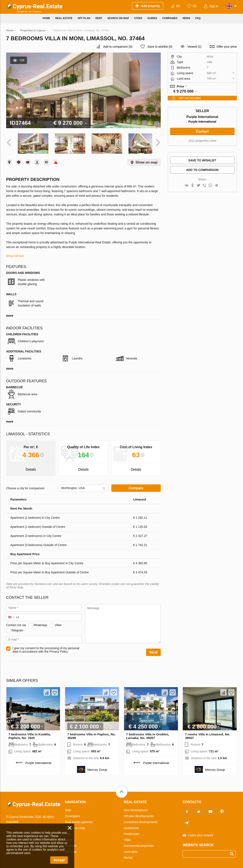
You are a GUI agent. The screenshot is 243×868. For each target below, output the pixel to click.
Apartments (131, 826)
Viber (58, 623)
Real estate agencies (79, 820)
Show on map (147, 161)
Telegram (17, 629)
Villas (127, 838)
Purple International (202, 122)
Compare (136, 487)
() (178, 6)
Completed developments (141, 820)
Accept (59, 860)
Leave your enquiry (200, 833)
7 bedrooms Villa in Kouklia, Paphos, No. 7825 (30, 734)
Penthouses (132, 832)
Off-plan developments (139, 814)
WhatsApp (40, 623)
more (10, 314)
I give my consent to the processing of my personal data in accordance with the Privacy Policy (46, 648)
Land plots (131, 850)
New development (136, 808)
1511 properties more (202, 141)
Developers (72, 814)
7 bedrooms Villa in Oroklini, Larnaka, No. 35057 (148, 734)
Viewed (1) (195, 47)
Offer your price (227, 47)
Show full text (15, 254)
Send (153, 651)
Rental (128, 856)
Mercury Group (97, 768)
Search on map (75, 826)
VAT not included (190, 98)
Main (68, 808)
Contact (202, 131)
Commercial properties (139, 844)
